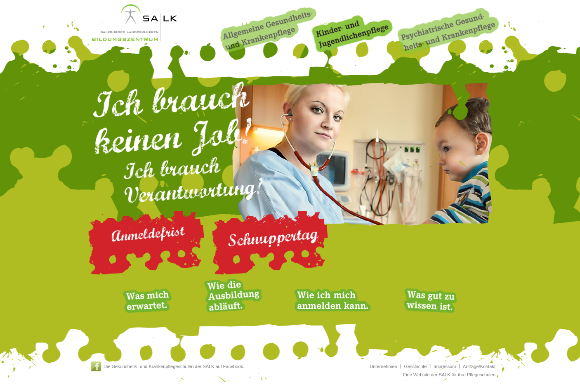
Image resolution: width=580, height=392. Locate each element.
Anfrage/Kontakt (479, 366)
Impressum (445, 366)
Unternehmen (383, 366)
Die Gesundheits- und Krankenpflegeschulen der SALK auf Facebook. (174, 366)
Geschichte (415, 366)
